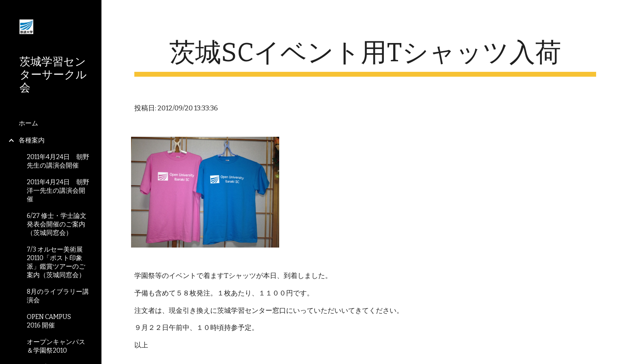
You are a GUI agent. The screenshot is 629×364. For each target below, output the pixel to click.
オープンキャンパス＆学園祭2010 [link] (56, 346)
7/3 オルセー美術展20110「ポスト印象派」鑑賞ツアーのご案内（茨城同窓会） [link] (56, 262)
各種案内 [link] (32, 140)
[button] (619, 11)
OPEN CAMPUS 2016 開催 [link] (52, 321)
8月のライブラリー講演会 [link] (58, 296)
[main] (365, 57)
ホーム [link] (28, 123)
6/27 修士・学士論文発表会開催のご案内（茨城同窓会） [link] (57, 224)
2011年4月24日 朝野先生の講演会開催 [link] (58, 161)
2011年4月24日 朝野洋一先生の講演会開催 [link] (58, 191)
